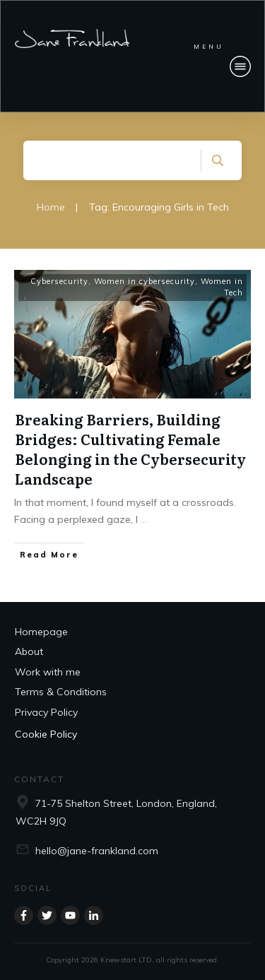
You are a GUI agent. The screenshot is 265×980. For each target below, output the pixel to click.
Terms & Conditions (61, 692)
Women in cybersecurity (145, 281)
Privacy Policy (46, 712)
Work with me (48, 672)
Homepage (41, 632)
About (29, 651)
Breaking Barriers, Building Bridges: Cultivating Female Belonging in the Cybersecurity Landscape (130, 449)
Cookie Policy (46, 734)
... (144, 519)
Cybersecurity (59, 281)
